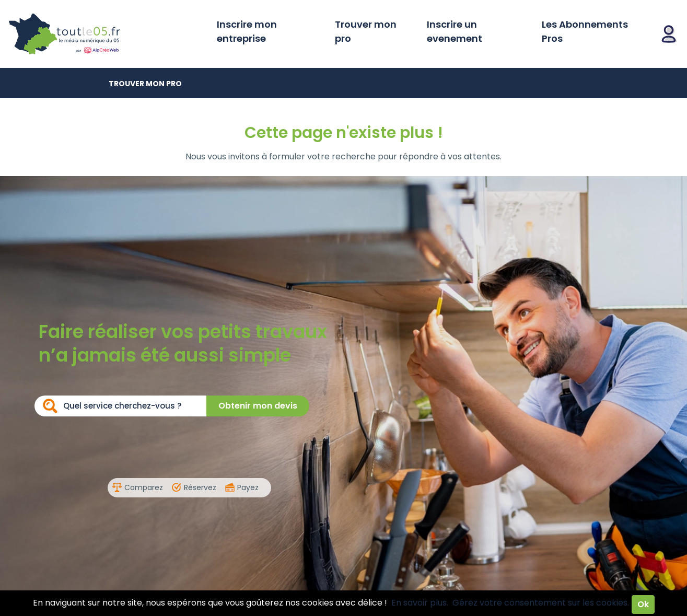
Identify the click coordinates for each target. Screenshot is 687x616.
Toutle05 (104, 34)
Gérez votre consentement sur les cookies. (541, 603)
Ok (643, 604)
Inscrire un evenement (455, 31)
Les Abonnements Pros (585, 31)
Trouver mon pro (366, 31)
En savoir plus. (420, 603)
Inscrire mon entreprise (247, 31)
